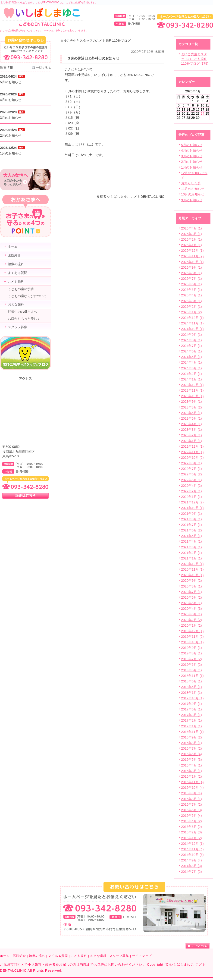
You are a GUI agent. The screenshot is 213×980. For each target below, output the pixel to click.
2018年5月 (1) (191, 687)
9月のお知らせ (192, 200)
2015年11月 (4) (192, 782)
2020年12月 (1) (192, 564)
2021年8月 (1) (191, 519)
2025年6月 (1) (191, 284)
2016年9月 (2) (191, 737)
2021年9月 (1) (191, 514)
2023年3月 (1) (191, 430)
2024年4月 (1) (191, 362)
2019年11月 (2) (192, 637)
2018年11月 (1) (192, 676)
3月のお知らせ (192, 156)
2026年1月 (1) (191, 245)
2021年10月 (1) (192, 508)
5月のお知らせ (192, 145)
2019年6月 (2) (191, 665)
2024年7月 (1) (191, 346)
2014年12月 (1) (192, 844)
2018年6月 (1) (191, 681)
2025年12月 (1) (192, 251)
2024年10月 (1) (192, 329)
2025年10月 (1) (192, 262)
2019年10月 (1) (192, 642)
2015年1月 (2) (191, 838)
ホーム (5, 956)
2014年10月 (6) (192, 855)
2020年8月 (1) (191, 586)
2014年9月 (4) (191, 860)
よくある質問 (58, 956)
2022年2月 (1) (191, 491)
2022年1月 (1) (191, 497)
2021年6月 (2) (191, 530)
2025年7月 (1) (191, 279)
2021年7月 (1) (191, 525)
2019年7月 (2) (191, 659)
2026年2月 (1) (191, 239)
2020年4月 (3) (191, 609)
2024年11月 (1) (192, 323)
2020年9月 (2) (191, 581)
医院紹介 (19, 956)
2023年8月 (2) (191, 407)
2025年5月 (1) (191, 290)
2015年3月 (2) (191, 827)
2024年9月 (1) (191, 335)
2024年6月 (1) (191, 351)
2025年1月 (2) (191, 312)
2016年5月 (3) (191, 760)
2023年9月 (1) (191, 402)
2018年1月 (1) (191, 693)
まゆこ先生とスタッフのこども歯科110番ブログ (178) (195, 59)
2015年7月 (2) (191, 804)
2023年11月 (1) (192, 390)
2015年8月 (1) (191, 799)
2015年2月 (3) (191, 832)
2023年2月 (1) (191, 435)
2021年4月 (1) (191, 541)
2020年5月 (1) (191, 603)
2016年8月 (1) (191, 743)
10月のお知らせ (193, 194)
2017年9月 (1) (191, 704)
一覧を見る (43, 68)
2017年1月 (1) (191, 726)
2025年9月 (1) (191, 267)
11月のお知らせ (193, 189)
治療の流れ (37, 956)
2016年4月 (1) (191, 765)
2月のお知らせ (192, 162)
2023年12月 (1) (192, 385)
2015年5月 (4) (191, 816)
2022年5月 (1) (191, 480)
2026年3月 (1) (191, 234)
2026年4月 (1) (191, 228)
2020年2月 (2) (191, 620)
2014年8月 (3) (191, 866)
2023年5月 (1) (191, 418)
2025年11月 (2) (192, 256)
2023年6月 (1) (191, 413)
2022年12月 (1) (192, 446)
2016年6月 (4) (191, 754)
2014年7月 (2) (191, 872)
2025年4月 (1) (191, 295)
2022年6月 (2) (191, 474)
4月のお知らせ (192, 151)
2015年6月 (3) (191, 810)
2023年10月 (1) (192, 396)
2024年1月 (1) (191, 379)
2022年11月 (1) (192, 452)
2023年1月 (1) (191, 441)
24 (203, 113)
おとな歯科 (98, 956)
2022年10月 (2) (192, 458)
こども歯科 (79, 956)
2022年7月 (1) (191, 469)
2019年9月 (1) (191, 648)
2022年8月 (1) (191, 463)
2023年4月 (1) (191, 424)
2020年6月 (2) (191, 597)
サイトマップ (142, 956)
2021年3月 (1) (191, 547)
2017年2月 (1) (191, 720)
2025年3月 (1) (191, 301)
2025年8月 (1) (191, 273)
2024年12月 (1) (192, 318)
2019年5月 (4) (191, 670)
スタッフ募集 (119, 956)
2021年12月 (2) (192, 502)
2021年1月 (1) (191, 558)
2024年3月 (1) (191, 368)
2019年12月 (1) (192, 631)
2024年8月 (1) (191, 340)
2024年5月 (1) (191, 357)
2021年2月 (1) (191, 553)
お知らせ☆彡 (191, 183)
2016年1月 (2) (191, 776)
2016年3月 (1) (191, 771)
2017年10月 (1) (192, 698)
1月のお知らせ (192, 167)
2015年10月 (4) (192, 788)
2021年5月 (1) (191, 536)
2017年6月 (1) (191, 709)
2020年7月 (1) (191, 592)
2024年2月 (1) (191, 374)
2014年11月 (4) (192, 849)
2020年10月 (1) (192, 575)
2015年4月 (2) (191, 821)
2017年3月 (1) (191, 715)
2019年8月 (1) (191, 653)
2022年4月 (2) (191, 486)
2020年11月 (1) (192, 569)
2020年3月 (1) (191, 614)
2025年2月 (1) (191, 307)
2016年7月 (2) (191, 748)
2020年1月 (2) (191, 625)
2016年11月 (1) (192, 732)
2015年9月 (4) (191, 793)
